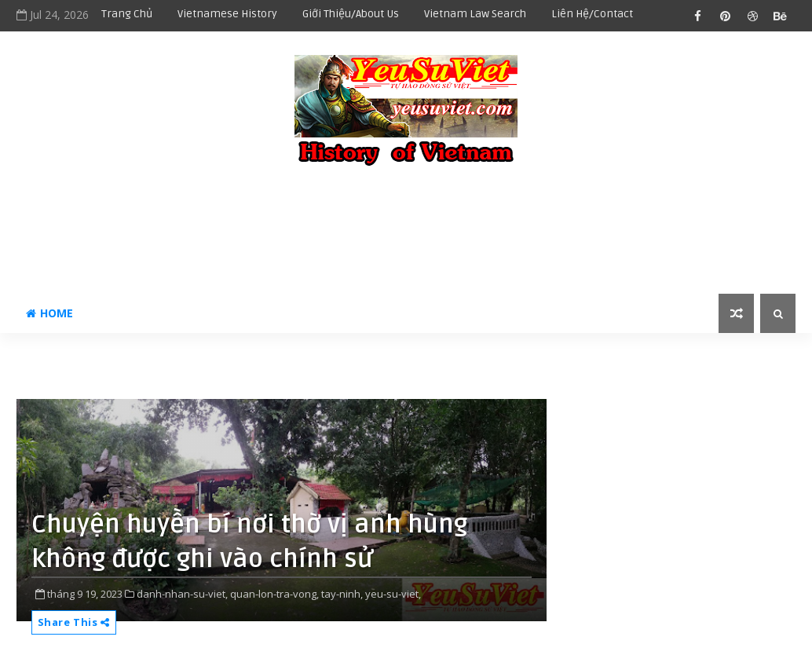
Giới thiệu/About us (351, 14)
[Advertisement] (406, 231)
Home (49, 313)
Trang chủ (127, 14)
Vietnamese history (227, 14)
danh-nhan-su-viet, (182, 594)
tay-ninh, (342, 594)
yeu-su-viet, (393, 594)
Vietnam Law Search (475, 14)
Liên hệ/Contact (592, 14)
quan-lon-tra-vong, (274, 594)
